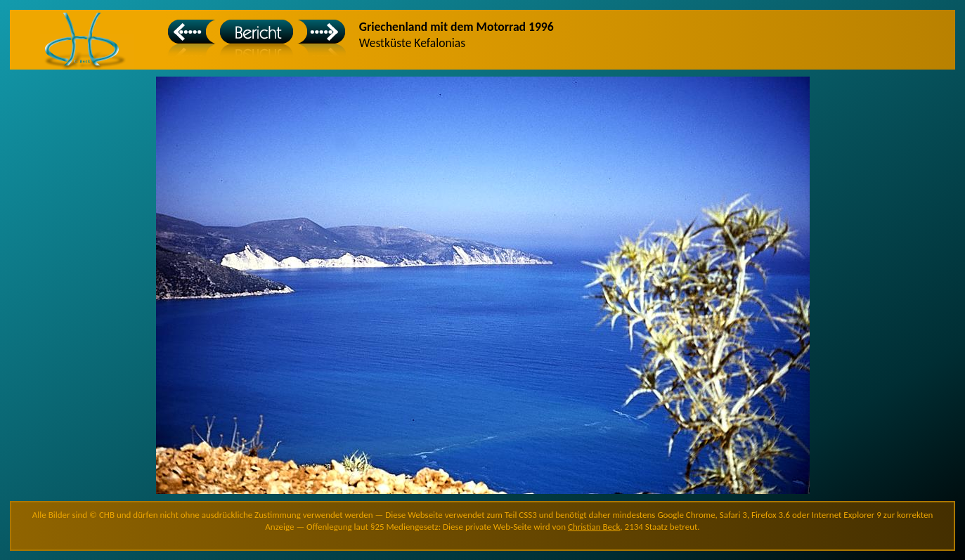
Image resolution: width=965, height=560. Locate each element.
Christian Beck (594, 527)
